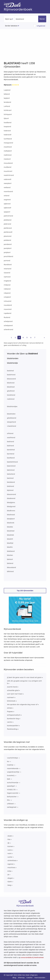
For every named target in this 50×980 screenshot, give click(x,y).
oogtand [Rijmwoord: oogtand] (7, 200)
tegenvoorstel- (13, 793)
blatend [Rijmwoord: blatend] (10, 563)
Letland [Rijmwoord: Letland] (7, 106)
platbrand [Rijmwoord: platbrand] (8, 228)
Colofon (29, 978)
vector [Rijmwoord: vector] (10, 722)
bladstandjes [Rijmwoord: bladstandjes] (12, 406)
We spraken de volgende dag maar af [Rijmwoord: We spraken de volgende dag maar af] (22, 704)
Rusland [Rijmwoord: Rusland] (7, 317)
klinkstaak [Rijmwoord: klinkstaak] (11, 701)
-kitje (9, 871)
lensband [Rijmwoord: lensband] (7, 102)
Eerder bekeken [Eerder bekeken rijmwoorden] (11, 26)
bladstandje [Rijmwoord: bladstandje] (12, 363)
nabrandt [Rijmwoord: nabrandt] (8, 179)
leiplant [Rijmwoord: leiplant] (7, 98)
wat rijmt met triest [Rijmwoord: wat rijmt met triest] (15, 694)
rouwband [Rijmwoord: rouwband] (8, 305)
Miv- (9, 800)
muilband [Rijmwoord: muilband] (8, 167)
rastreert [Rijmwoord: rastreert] (11, 697)
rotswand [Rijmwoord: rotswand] (8, 301)
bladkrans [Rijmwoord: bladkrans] (11, 511)
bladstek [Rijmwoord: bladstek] (10, 535)
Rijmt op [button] (8, 19)
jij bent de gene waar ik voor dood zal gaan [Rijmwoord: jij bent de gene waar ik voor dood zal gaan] (24, 677)
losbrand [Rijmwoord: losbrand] (7, 131)
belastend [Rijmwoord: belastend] (11, 474)
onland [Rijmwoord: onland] (7, 196)
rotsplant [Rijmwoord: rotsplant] (7, 297)
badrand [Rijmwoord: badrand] (10, 442)
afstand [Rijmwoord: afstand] (10, 433)
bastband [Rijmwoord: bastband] (11, 458)
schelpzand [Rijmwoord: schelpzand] (8, 325)
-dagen (10, 878)
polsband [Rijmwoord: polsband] (7, 240)
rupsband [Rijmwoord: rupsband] (8, 313)
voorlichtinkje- (13, 758)
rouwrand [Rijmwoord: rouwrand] (8, 309)
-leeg (9, 885)
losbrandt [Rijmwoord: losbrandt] (8, 135)
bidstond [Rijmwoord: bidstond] (10, 486)
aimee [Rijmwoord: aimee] (10, 708)
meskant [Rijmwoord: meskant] (7, 159)
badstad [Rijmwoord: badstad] (10, 371)
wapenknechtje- (13, 772)
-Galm (9, 882)
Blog (14, 978)
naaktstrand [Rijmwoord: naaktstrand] (9, 175)
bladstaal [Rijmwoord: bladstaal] (11, 387)
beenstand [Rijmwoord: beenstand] (11, 466)
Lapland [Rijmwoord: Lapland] (7, 90)
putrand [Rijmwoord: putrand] (7, 261)
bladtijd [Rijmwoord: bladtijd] (10, 543)
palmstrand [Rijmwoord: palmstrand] (8, 216)
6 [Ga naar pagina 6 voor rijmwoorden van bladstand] (31, 337)
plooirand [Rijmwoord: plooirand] (8, 236)
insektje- (10, 765)
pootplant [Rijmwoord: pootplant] (8, 248)
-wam (9, 853)
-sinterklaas (12, 860)
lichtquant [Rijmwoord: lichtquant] (8, 114)
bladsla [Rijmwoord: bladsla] (10, 527)
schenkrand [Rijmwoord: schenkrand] (8, 329)
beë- (9, 779)
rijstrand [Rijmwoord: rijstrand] (7, 277)
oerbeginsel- (12, 807)
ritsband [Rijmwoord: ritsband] (7, 285)
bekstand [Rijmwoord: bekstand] (11, 470)
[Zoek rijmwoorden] (26, 19)
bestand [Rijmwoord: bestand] (10, 478)
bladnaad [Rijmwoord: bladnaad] (11, 515)
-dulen (10, 836)
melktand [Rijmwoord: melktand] (8, 155)
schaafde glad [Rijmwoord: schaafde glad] (13, 690)
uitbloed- (11, 804)
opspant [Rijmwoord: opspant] (7, 212)
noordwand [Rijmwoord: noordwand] (8, 191)
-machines (11, 867)
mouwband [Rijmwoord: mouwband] (8, 163)
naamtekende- (13, 768)
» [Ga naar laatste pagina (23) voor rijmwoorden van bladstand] (44, 337)
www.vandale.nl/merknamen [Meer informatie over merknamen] (32, 957)
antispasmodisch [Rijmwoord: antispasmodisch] (14, 715)
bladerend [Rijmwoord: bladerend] (11, 498)
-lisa (9, 839)
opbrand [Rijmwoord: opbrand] (7, 204)
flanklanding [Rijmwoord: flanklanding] (12, 729)
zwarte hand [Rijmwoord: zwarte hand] (12, 687)
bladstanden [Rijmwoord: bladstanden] (13, 358)
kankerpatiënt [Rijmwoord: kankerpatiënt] (13, 726)
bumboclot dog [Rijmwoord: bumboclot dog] (13, 719)
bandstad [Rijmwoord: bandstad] (11, 450)
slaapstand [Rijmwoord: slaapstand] (11, 422)
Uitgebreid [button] (41, 26)
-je (8, 875)
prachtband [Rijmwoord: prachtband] (8, 256)
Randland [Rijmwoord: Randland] (8, 265)
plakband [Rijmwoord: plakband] (8, 220)
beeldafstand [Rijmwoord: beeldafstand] (12, 462)
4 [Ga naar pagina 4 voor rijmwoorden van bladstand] (23, 337)
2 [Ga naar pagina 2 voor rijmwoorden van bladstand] (15, 337)
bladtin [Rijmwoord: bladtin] (10, 547)
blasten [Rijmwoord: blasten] (10, 555)
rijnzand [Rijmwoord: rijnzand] (7, 273)
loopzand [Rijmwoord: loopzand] (7, 126)
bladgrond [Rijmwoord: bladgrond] (11, 506)
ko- (8, 761)
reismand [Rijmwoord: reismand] (8, 269)
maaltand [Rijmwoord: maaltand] (8, 147)
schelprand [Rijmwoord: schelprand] (8, 321)
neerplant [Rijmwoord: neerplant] (8, 183)
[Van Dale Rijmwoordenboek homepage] (14, 5)
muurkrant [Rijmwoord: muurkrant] (8, 171)
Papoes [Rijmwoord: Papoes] (10, 711)
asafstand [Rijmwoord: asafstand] (11, 437)
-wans (9, 850)
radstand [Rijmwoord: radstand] (11, 399)
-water (10, 857)
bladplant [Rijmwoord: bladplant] (11, 519)
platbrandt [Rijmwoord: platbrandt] (8, 232)
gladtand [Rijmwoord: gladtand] (11, 391)
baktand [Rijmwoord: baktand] (10, 446)
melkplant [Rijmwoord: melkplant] (8, 151)
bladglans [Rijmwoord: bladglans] (11, 502)
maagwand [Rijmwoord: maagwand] (8, 143)
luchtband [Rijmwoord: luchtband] (8, 139)
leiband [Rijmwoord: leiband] (7, 94)
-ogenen (10, 864)
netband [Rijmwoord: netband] (7, 187)
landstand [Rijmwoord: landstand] (11, 395)
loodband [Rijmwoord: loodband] (8, 122)
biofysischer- (12, 797)
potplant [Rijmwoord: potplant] (7, 252)
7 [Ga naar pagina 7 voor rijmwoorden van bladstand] (35, 337)
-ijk (8, 843)
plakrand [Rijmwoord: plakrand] (7, 224)
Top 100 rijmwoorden (25, 591)
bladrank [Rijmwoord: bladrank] (11, 523)
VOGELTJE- (12, 790)
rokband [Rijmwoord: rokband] (7, 289)
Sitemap (21, 978)
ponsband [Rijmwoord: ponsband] (8, 244)
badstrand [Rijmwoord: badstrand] (11, 375)
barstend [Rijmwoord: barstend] (11, 454)
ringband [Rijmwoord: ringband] (7, 281)
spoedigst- (11, 786)
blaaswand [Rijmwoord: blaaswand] (11, 379)
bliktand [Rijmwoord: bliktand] (10, 571)
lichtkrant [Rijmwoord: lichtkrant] (8, 110)
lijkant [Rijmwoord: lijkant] (6, 118)
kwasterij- (11, 775)
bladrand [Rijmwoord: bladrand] (11, 383)
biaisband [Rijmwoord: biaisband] (11, 482)
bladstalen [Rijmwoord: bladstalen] (11, 414)
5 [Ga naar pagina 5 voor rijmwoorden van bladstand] (27, 337)
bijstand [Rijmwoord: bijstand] (10, 490)
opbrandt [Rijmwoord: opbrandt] (7, 208)
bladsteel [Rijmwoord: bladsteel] (11, 531)
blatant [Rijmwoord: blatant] (10, 559)
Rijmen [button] (42, 19)
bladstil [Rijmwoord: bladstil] (10, 539)
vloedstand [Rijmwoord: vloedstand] (12, 426)
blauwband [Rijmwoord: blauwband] (11, 567)
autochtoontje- (13, 782)
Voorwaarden (40, 978)
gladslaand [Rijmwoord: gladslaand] (12, 418)
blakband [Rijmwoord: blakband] (11, 551)
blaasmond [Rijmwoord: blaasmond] (11, 494)
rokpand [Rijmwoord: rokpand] (7, 293)
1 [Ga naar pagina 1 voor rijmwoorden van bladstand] (11, 337)
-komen (10, 846)
